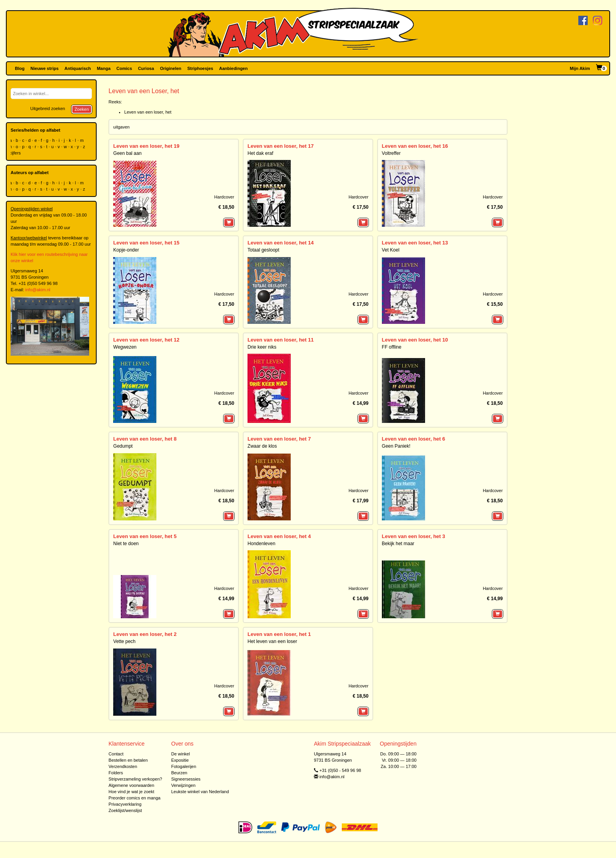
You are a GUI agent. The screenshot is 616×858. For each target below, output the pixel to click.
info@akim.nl (38, 290)
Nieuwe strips (45, 68)
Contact (116, 754)
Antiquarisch (78, 68)
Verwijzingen (183, 785)
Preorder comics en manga (134, 798)
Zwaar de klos (262, 446)
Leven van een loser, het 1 (279, 634)
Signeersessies (186, 779)
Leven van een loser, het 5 (145, 536)
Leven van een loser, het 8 (145, 439)
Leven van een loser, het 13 (415, 243)
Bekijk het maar (398, 544)
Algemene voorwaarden (131, 785)
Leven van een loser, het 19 (146, 146)
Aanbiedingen (234, 68)
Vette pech (124, 641)
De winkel (181, 754)
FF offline (392, 347)
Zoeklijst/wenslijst (125, 810)
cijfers (16, 153)
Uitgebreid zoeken (48, 108)
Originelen (170, 68)
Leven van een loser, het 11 (280, 340)
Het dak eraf (260, 153)
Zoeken (82, 109)
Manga (104, 68)
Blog (20, 68)
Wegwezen (125, 347)
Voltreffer (391, 153)
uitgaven (121, 127)
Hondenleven (261, 544)
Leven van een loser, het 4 (279, 536)
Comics (124, 68)
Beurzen (179, 773)
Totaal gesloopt (263, 250)
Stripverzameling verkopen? (135, 779)
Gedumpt (123, 446)
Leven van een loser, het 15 (146, 243)
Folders (116, 773)
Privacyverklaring (125, 804)
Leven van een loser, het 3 (413, 536)
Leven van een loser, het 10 (415, 340)
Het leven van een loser (272, 641)
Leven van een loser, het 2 (145, 634)
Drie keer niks (262, 347)
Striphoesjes (200, 68)
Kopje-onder (126, 250)
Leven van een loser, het (148, 112)
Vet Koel (391, 250)
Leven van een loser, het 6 (413, 439)
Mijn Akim (580, 68)
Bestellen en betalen (128, 760)
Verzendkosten (123, 766)
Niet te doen (126, 544)
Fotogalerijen (184, 766)
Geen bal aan (127, 153)
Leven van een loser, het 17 (280, 146)
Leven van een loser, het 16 (415, 146)
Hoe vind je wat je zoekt (131, 792)
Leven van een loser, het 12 (146, 340)
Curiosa (146, 68)
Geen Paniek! (396, 446)
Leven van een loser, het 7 (279, 439)
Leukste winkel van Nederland (200, 792)
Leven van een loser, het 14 (280, 243)
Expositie (180, 760)
